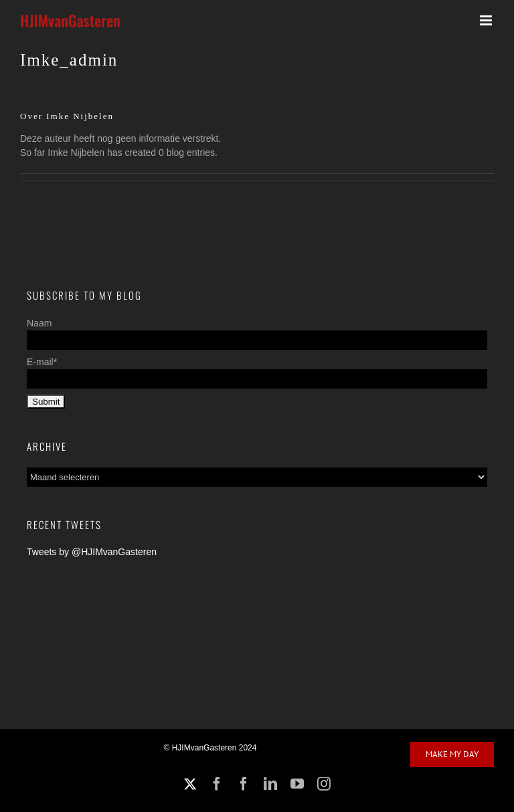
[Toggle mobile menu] (487, 20)
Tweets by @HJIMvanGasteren (92, 552)
